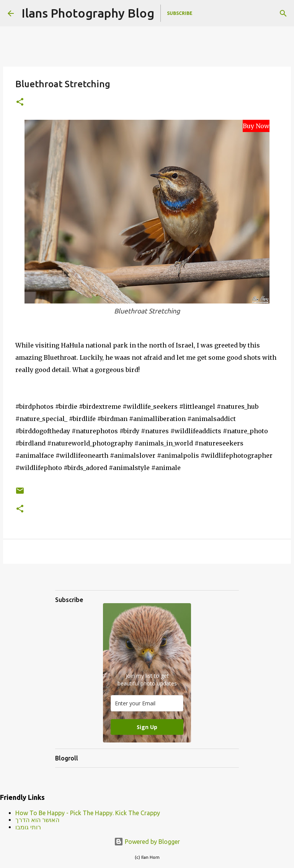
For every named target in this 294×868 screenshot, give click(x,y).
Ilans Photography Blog (88, 13)
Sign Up (147, 727)
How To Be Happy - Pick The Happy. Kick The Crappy (88, 813)
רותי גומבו (28, 827)
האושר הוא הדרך (37, 820)
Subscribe (180, 13)
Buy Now (256, 126)
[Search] (283, 13)
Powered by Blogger (147, 842)
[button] (20, 102)
